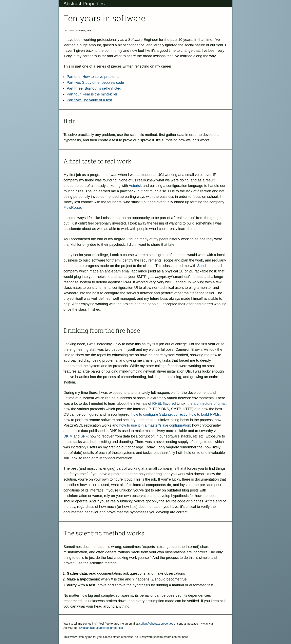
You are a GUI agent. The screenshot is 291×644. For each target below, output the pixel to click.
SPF (84, 436)
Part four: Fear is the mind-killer (92, 94)
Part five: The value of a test (89, 100)
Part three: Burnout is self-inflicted (94, 88)
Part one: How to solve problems (93, 77)
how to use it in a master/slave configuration (155, 425)
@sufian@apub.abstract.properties (101, 628)
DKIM (68, 436)
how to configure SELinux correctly (159, 414)
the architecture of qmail (207, 404)
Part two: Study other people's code (95, 83)
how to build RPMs (205, 414)
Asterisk (135, 186)
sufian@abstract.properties (156, 624)
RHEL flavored (164, 404)
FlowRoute (72, 208)
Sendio (203, 266)
